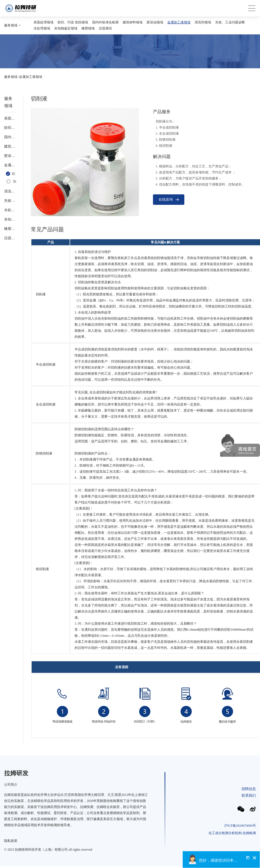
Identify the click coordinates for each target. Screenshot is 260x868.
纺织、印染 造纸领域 (73, 22)
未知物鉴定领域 (66, 28)
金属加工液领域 (179, 22)
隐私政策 (11, 841)
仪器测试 (105, 28)
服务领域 (11, 77)
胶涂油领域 (155, 22)
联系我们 (249, 795)
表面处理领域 (43, 22)
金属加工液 (11, 181)
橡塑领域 (88, 28)
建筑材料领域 (133, 22)
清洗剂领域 (203, 22)
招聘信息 (249, 789)
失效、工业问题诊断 (230, 22)
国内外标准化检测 (105, 22)
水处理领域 (42, 28)
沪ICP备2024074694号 (240, 826)
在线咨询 (169, 199)
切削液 (10, 174)
